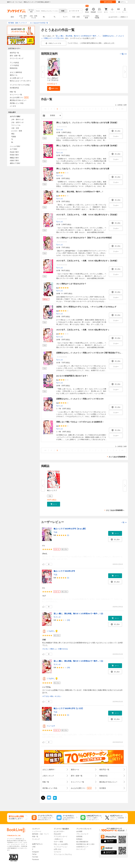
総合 (12, 17)
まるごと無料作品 (16, 72)
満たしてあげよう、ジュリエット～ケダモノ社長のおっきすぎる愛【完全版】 (87, 123)
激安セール (14, 75)
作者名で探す (14, 155)
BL (44, 17)
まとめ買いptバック (16, 78)
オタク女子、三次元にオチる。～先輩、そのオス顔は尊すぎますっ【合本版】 (87, 261)
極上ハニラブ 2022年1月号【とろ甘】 (69, 708)
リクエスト (58, 852)
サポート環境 (58, 842)
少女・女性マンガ (33, 17)
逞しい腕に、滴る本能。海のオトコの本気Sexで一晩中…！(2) (78, 614)
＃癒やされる (63, 649)
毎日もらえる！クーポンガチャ (20, 81)
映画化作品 (14, 68)
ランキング (36, 839)
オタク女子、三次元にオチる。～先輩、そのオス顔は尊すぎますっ (83, 330)
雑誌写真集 (97, 17)
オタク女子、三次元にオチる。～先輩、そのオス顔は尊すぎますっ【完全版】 (87, 215)
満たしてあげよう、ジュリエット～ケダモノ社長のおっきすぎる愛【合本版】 (87, 146)
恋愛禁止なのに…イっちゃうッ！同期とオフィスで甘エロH (80, 399)
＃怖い (52, 696)
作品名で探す (14, 152)
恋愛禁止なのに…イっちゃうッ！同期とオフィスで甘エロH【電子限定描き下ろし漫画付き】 (93, 353)
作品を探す (58, 834)
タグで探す (14, 149)
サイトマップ (81, 849)
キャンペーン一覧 (16, 95)
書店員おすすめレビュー (18, 100)
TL (55, 17)
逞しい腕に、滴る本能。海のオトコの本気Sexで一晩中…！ (78, 36)
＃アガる (46, 696)
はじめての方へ (113, 17)
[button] (54, 88)
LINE (34, 847)
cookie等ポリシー (82, 847)
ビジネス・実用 (17, 131)
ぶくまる (13, 106)
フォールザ (51, 726)
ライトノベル (16, 125)
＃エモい (46, 649)
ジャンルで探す (15, 146)
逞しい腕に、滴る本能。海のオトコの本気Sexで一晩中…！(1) (78, 661)
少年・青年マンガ (23, 17)
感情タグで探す (15, 163)
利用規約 (79, 839)
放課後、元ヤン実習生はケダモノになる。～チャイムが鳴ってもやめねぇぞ (86, 307)
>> (122, 109)
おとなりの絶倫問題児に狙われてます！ (72, 376)
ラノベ (65, 17)
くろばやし (51, 631)
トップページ (37, 831)
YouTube (35, 857)
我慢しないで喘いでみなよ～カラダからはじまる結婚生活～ (80, 422)
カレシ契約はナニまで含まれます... (53, 80)
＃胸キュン (53, 649)
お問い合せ (58, 849)
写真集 (14, 137)
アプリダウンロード (61, 837)
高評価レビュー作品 (17, 103)
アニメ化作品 (14, 63)
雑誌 (13, 134)
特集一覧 (13, 92)
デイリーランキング (17, 58)
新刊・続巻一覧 (15, 56)
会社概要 (79, 831)
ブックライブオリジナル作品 (20, 85)
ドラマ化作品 (14, 65)
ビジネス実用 (86, 17)
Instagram (35, 852)
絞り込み (31, 11)
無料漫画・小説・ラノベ (40, 834)
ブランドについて (82, 834)
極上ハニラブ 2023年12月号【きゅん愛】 (70, 529)
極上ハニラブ (52, 490)
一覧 (123, 54)
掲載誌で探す (14, 158)
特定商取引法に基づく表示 (85, 844)
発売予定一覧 (14, 53)
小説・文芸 (76, 17)
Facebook (35, 860)
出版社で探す (14, 160)
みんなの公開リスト (19, 98)
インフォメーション (61, 847)
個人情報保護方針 (82, 842)
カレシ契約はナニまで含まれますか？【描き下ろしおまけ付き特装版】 (85, 238)
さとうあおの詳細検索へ (118, 457)
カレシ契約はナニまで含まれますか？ (71, 284)
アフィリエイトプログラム (63, 854)
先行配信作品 (14, 88)
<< (45, 109)
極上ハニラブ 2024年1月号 (64, 571)
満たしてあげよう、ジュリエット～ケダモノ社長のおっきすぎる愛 (83, 169)
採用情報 (79, 837)
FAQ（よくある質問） (61, 844)
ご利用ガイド (124, 17)
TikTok (34, 854)
